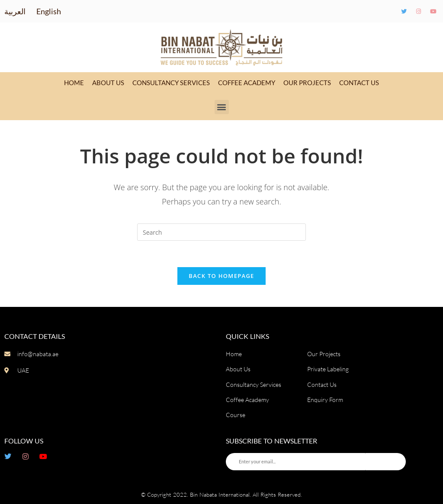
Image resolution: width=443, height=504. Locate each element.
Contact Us (359, 83)
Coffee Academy (247, 83)
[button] (222, 107)
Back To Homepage (221, 276)
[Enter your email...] (296, 462)
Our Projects (307, 83)
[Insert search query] (221, 232)
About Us (108, 83)
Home (74, 83)
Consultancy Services (171, 83)
